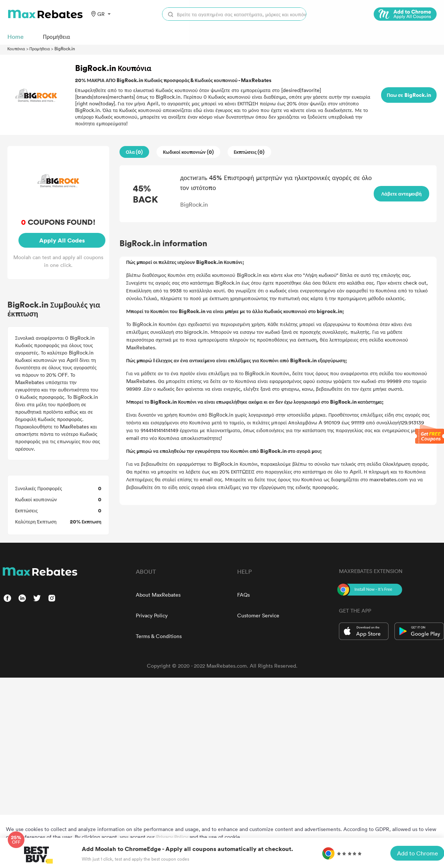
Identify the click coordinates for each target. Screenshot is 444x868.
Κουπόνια (16, 48)
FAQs (243, 595)
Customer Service (258, 615)
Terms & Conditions (159, 636)
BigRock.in (65, 48)
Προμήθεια (40, 48)
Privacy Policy (152, 615)
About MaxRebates (158, 595)
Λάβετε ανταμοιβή (402, 194)
